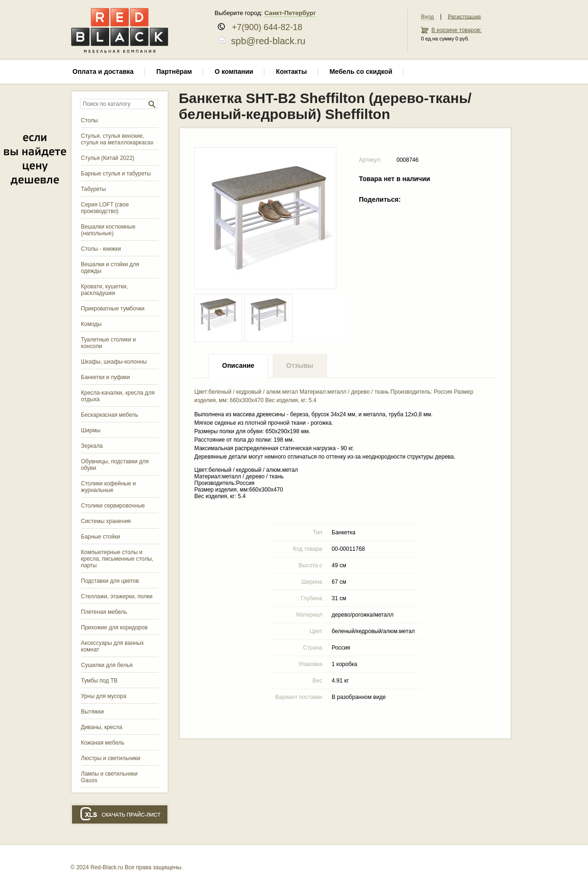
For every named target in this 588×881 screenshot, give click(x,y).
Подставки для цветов (110, 581)
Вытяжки (92, 712)
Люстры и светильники (111, 758)
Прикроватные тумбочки (113, 309)
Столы (89, 120)
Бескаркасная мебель (110, 415)
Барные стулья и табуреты (116, 174)
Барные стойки (100, 537)
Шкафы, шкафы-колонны (114, 362)
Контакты (291, 71)
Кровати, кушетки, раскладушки (104, 290)
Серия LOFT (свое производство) (105, 208)
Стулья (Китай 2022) (108, 158)
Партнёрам (174, 71)
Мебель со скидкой (361, 71)
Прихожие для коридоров (114, 627)
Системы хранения (106, 521)
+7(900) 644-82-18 (264, 27)
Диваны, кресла (102, 727)
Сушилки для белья (107, 665)
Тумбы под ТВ (99, 681)
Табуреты (93, 189)
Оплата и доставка (103, 71)
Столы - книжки (101, 249)
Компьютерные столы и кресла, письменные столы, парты (117, 559)
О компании (234, 71)
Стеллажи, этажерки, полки (117, 596)
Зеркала (92, 446)
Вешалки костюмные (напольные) (108, 230)
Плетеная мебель (104, 612)
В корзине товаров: (457, 30)
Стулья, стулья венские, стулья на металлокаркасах (117, 139)
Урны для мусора (104, 696)
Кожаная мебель (103, 743)
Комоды (91, 324)
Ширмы (91, 430)
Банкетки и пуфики (106, 377)
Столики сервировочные (113, 506)
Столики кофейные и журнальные (108, 487)
